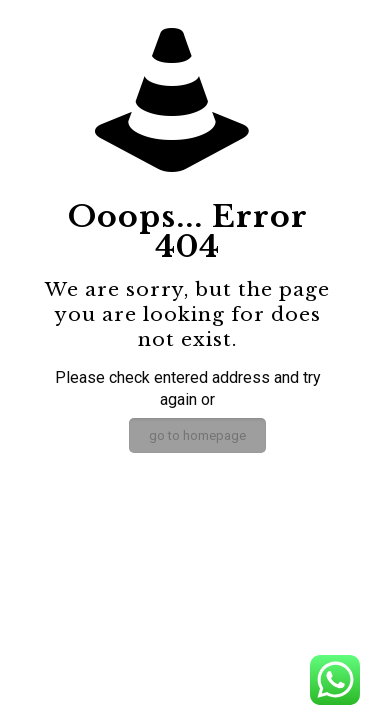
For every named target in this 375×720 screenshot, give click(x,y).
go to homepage (197, 435)
